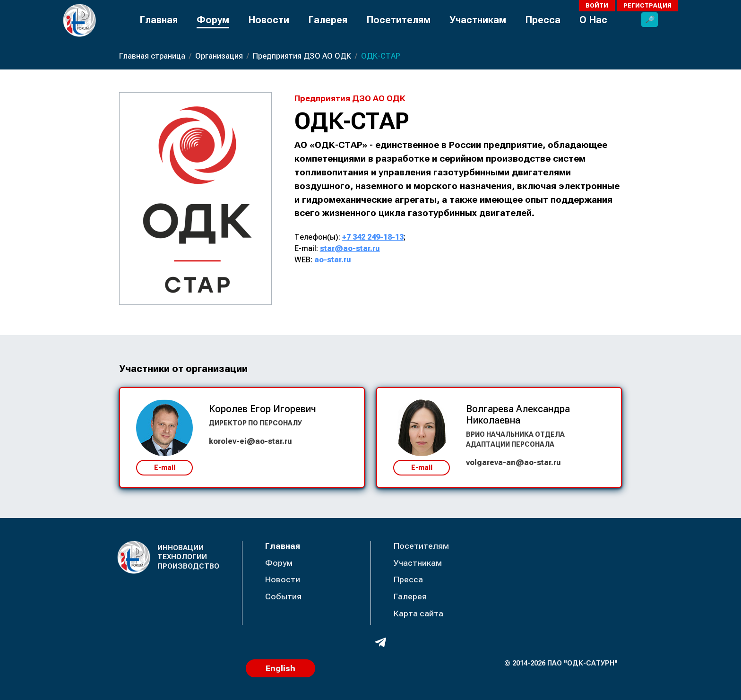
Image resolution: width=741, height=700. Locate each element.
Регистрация (647, 5)
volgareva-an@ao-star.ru (513, 462)
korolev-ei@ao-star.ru (250, 441)
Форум (213, 20)
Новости (269, 20)
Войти (597, 5)
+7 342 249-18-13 (373, 237)
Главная (159, 20)
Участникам (478, 20)
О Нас (593, 20)
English (280, 668)
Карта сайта (418, 614)
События (283, 596)
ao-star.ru (333, 260)
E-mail (165, 467)
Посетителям (398, 20)
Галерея (328, 20)
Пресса (543, 20)
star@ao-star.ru (350, 248)
